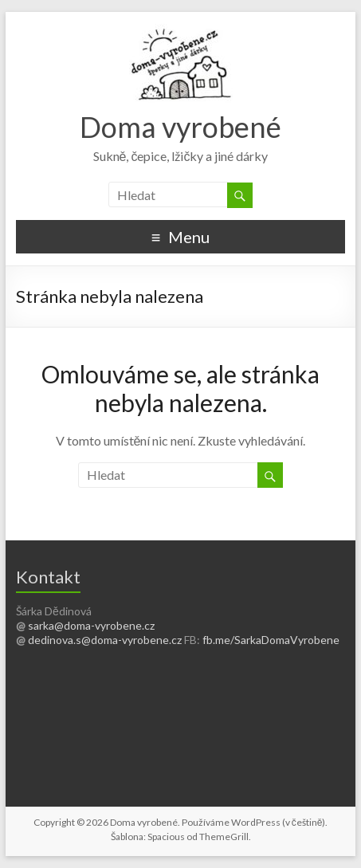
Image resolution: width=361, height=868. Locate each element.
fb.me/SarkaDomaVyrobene (271, 640)
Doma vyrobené (180, 127)
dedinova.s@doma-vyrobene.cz (105, 640)
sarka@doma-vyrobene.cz (91, 625)
